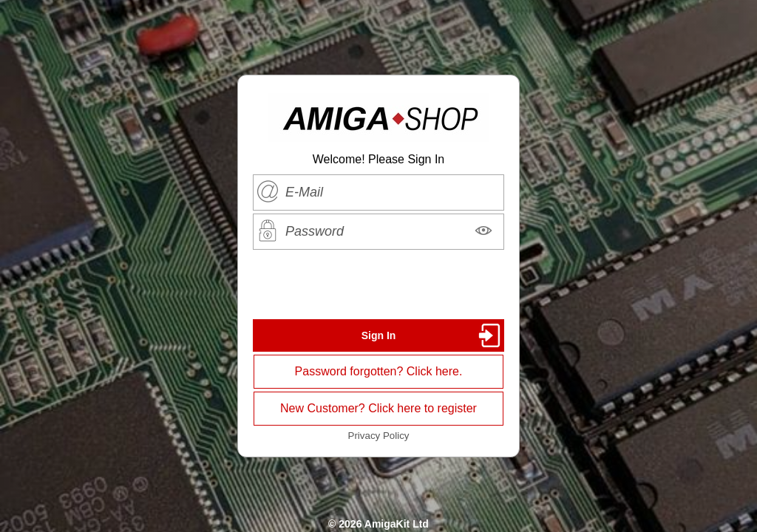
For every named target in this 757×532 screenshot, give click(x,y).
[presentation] (378, 284)
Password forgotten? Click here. (379, 371)
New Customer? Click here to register (378, 408)
